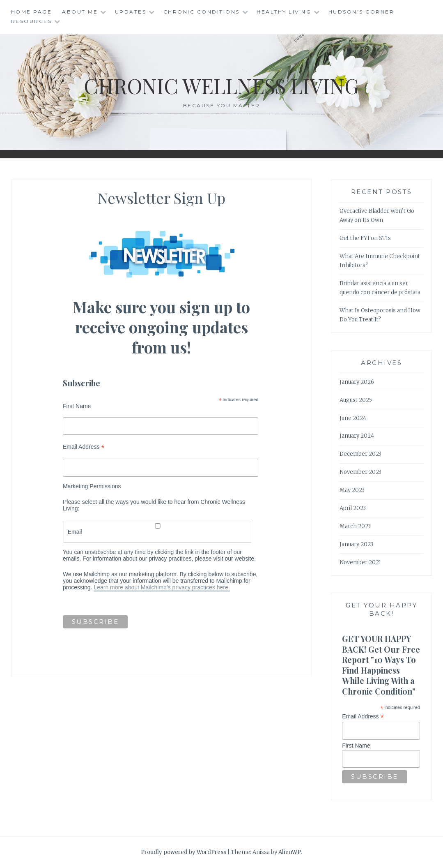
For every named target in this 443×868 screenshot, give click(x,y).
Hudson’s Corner (362, 12)
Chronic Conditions (202, 12)
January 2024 (357, 436)
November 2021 (360, 562)
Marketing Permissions (92, 486)
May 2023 (352, 490)
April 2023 (353, 508)
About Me (80, 12)
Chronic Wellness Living (221, 86)
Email (158, 529)
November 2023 (360, 472)
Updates (131, 12)
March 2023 (355, 526)
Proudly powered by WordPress (184, 852)
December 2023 (360, 454)
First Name (77, 406)
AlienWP (290, 852)
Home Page (32, 12)
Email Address (84, 447)
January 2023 (356, 544)
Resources (32, 21)
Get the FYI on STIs (365, 238)
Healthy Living (284, 12)
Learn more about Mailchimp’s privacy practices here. (162, 587)
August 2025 (356, 400)
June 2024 (353, 418)
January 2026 (357, 382)
